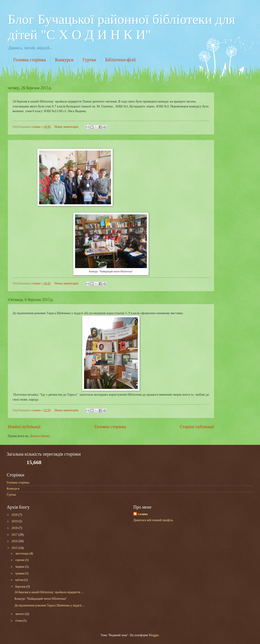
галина (143, 514)
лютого (20, 614)
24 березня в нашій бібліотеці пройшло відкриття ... (49, 592)
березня (21, 587)
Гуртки (89, 60)
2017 (15, 535)
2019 (15, 521)
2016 (15, 541)
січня (19, 621)
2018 (15, 528)
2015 (15, 548)
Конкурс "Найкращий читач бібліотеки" (41, 599)
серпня (20, 560)
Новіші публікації (24, 427)
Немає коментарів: (67, 127)
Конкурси (64, 60)
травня (20, 573)
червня (20, 567)
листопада (22, 553)
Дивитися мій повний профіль (153, 520)
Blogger (154, 635)
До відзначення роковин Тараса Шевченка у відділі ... (49, 605)
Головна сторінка (29, 60)
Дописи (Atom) (40, 436)
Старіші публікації (197, 427)
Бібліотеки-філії (120, 60)
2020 (15, 515)
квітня (20, 580)
